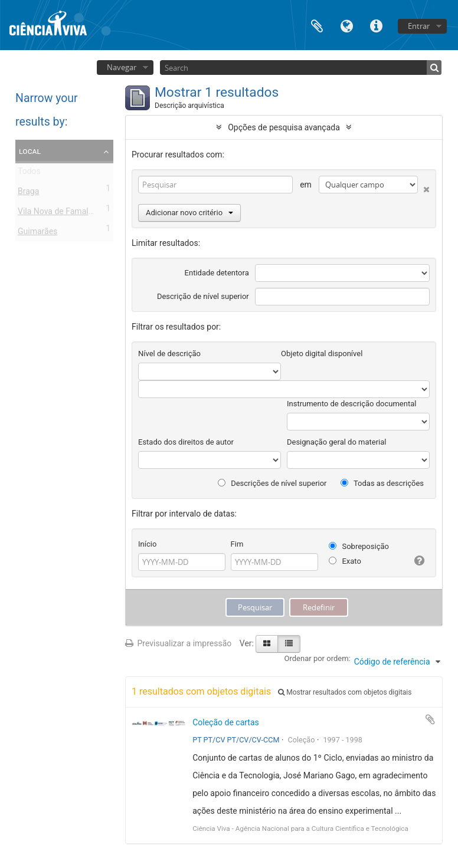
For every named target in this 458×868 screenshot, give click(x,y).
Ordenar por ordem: (318, 658)
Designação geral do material (337, 442)
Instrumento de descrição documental (351, 404)
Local (30, 151)
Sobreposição (359, 546)
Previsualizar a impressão (178, 643)
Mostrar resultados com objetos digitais (345, 692)
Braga (28, 193)
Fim (237, 544)
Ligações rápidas (376, 25)
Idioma (346, 25)
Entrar (419, 26)
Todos (29, 173)
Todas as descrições (382, 483)
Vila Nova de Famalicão (61, 213)
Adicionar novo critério (189, 213)
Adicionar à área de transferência (430, 719)
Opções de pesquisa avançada (284, 127)
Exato (345, 561)
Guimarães (37, 234)
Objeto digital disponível (322, 354)
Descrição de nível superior (203, 296)
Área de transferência (317, 25)
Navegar (122, 67)
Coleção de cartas (226, 722)
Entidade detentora (217, 273)
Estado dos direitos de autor (186, 442)
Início (147, 544)
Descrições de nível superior (272, 483)
